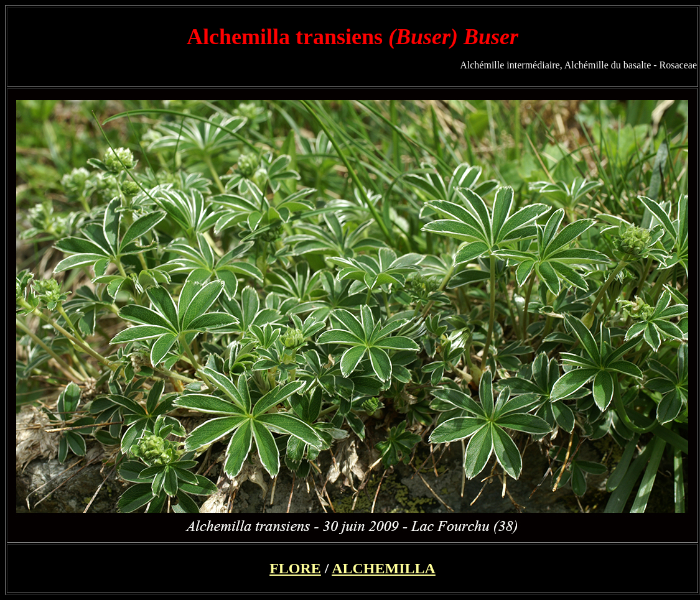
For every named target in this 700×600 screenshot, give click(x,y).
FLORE (295, 568)
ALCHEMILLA (384, 568)
